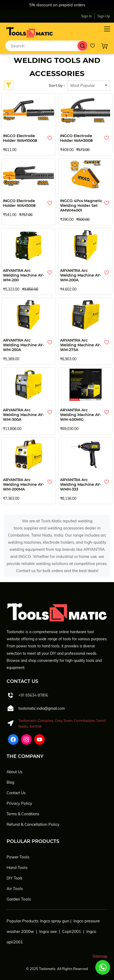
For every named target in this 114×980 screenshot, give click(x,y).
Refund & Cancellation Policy (33, 824)
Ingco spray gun (55, 921)
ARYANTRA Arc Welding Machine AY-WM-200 (23, 275)
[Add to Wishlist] (50, 138)
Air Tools (15, 889)
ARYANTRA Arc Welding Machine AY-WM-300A (23, 415)
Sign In (86, 16)
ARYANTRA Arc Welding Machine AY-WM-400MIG (81, 415)
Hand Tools (17, 867)
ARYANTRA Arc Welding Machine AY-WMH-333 (81, 484)
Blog (10, 782)
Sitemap (100, 956)
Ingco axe (48, 931)
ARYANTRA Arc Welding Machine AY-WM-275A (81, 345)
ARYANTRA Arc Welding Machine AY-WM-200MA (23, 484)
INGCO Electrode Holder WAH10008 (20, 138)
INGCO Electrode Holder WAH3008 (76, 138)
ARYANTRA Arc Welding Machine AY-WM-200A (81, 275)
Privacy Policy (19, 803)
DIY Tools (14, 878)
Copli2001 (72, 931)
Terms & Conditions (23, 814)
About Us (14, 772)
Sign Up (104, 16)
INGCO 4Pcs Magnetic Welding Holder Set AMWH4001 (81, 206)
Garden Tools (19, 899)
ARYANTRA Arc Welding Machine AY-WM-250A (23, 345)
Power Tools (18, 857)
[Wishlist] (95, 46)
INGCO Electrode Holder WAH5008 (19, 203)
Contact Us (16, 793)
